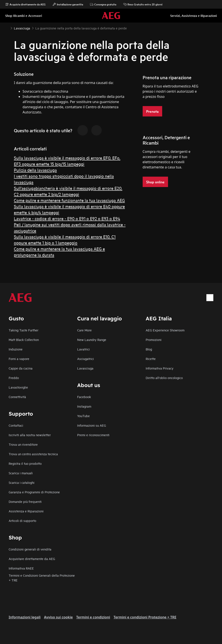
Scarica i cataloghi (22, 482)
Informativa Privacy (160, 368)
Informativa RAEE (21, 568)
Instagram (84, 406)
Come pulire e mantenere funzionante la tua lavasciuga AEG (69, 200)
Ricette (151, 359)
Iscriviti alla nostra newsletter (30, 435)
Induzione (16, 349)
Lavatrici (83, 349)
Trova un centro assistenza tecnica (33, 454)
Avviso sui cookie (58, 617)
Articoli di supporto (22, 521)
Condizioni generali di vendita (30, 549)
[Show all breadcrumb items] (7, 28)
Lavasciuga (85, 368)
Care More (84, 330)
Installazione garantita (68, 4)
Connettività (17, 397)
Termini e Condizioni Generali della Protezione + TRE (42, 578)
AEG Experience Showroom (165, 330)
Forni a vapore (19, 359)
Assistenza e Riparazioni (26, 511)
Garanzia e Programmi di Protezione (34, 492)
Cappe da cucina (21, 368)
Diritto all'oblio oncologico (164, 378)
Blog (149, 349)
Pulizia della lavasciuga (35, 170)
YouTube (83, 416)
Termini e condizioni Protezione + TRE (145, 617)
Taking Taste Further (24, 330)
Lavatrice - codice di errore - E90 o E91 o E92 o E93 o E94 (67, 218)
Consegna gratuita (103, 4)
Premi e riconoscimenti (93, 435)
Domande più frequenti (25, 501)
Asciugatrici (86, 359)
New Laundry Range (92, 340)
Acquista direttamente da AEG (25, 4)
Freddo (14, 378)
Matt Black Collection (24, 340)
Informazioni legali (25, 617)
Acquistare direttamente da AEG (32, 559)
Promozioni (154, 340)
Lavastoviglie (18, 387)
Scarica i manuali (21, 473)
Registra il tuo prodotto (25, 463)
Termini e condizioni (93, 617)
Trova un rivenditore (23, 444)
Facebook (84, 397)
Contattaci (16, 425)
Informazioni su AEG (92, 425)
